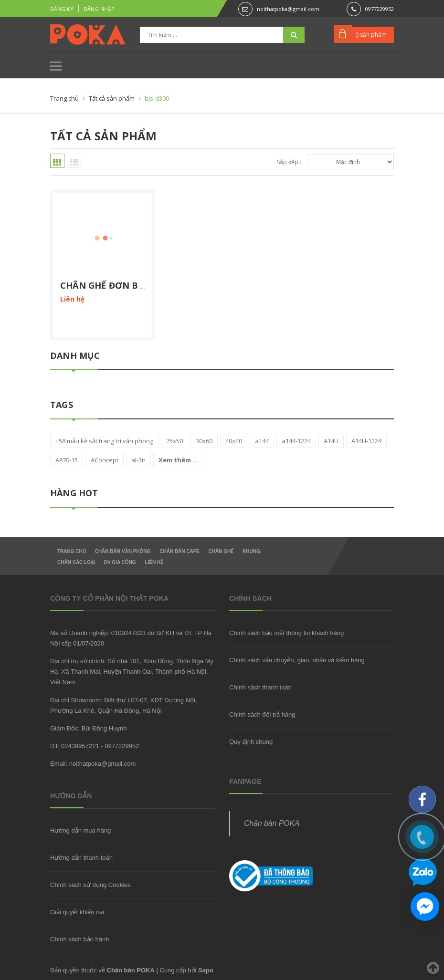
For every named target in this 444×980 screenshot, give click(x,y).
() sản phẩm (371, 35)
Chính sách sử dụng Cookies (90, 885)
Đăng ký (62, 9)
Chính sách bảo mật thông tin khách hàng (286, 633)
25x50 (174, 441)
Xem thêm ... (178, 460)
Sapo (206, 970)
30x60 (204, 441)
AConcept (105, 460)
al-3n (138, 460)
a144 (262, 441)
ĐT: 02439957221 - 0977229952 (95, 746)
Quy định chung (251, 742)
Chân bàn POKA (272, 823)
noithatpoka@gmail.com (288, 9)
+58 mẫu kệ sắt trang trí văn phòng (104, 441)
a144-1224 (296, 441)
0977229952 (380, 9)
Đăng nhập (99, 9)
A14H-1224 (366, 441)
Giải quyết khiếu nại (77, 912)
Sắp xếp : (289, 162)
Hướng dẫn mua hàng (80, 830)
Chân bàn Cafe (179, 551)
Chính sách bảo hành (79, 939)
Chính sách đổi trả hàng (262, 714)
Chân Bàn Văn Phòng (123, 551)
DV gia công (120, 562)
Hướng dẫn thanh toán (81, 858)
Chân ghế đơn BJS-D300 (116, 285)
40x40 (234, 441)
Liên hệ (154, 562)
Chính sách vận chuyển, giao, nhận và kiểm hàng (297, 660)
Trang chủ (72, 551)
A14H (331, 441)
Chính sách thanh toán (260, 687)
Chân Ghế (221, 551)
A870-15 (67, 460)
